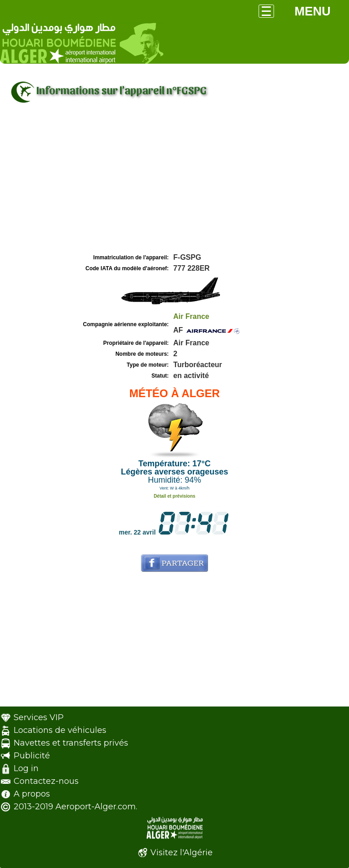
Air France (191, 316)
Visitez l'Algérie (182, 853)
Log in (26, 768)
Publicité (32, 756)
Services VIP (39, 717)
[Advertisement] (174, 183)
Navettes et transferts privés (71, 743)
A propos (32, 794)
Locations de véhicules (60, 730)
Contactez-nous (46, 781)
